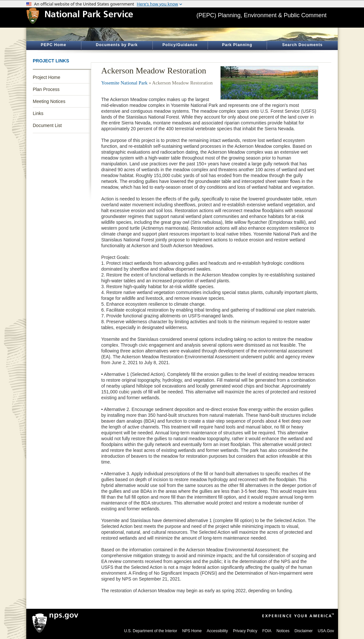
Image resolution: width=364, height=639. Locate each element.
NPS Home (192, 631)
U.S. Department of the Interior (151, 631)
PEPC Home (54, 45)
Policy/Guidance (180, 45)
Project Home (47, 77)
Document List (47, 125)
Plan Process (46, 89)
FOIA (267, 631)
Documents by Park (117, 45)
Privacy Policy (245, 631)
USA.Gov (326, 631)
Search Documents (303, 45)
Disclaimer (304, 631)
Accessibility (217, 631)
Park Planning (237, 45)
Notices (283, 631)
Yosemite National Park (124, 83)
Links (38, 113)
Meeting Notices (49, 101)
